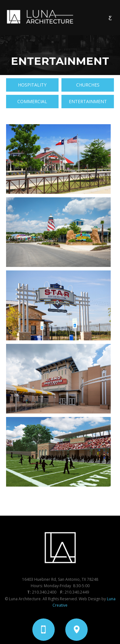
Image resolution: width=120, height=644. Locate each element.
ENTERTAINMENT (88, 101)
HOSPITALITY (32, 85)
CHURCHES (88, 85)
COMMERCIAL (32, 101)
